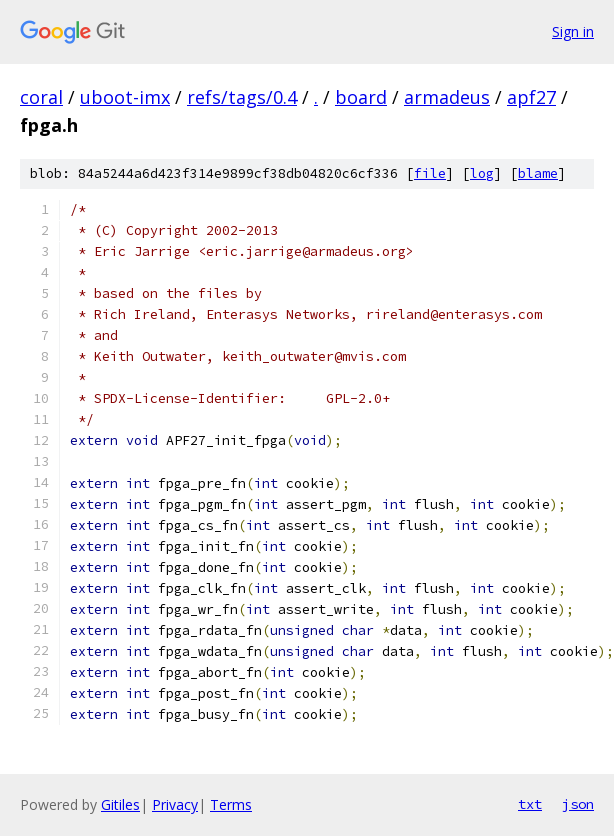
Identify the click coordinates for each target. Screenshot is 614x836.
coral (41, 97)
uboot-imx (125, 97)
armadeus (447, 97)
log (482, 173)
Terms (231, 804)
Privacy (175, 804)
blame (538, 173)
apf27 (531, 97)
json (578, 804)
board (361, 97)
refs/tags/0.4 (242, 97)
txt (530, 804)
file (430, 173)
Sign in (573, 31)
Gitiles (120, 804)
